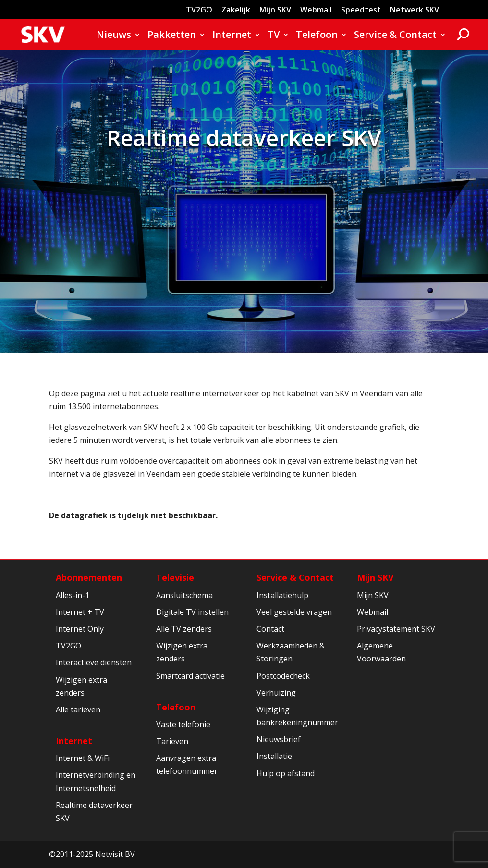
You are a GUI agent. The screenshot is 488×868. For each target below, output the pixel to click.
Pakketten (172, 36)
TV (274, 36)
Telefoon (317, 36)
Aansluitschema (184, 595)
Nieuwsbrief (279, 739)
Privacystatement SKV (396, 629)
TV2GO (199, 10)
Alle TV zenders (184, 629)
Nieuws (114, 36)
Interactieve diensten (94, 662)
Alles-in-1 (73, 595)
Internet (232, 36)
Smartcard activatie (190, 676)
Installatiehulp (282, 595)
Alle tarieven (78, 709)
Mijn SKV (275, 10)
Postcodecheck (283, 676)
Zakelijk (236, 10)
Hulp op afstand (286, 773)
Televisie (175, 577)
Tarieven (172, 741)
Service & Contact (395, 36)
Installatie (274, 756)
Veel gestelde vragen (294, 612)
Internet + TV (80, 612)
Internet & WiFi (83, 758)
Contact (270, 629)
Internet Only (80, 629)
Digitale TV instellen (192, 612)
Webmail (316, 10)
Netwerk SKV (415, 10)
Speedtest (361, 10)
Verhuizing (276, 693)
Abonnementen (89, 577)
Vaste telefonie (183, 724)
